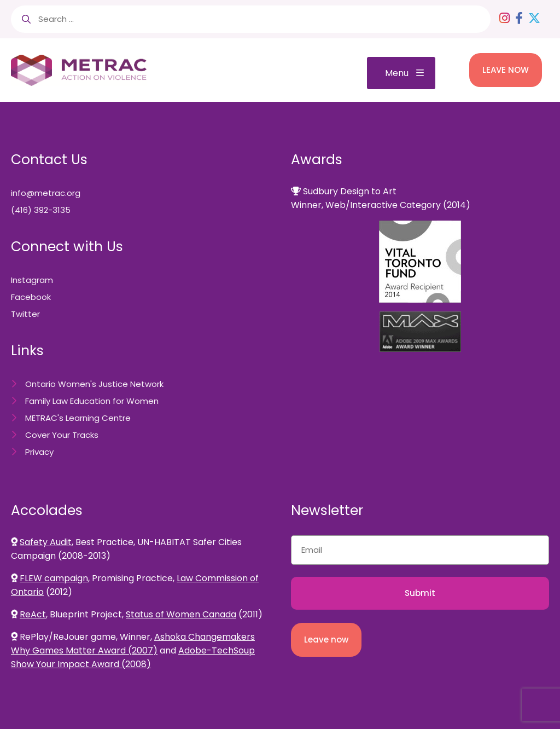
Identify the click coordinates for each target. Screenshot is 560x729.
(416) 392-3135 (41, 210)
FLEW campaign (54, 578)
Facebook (31, 297)
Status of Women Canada (181, 614)
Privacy (39, 452)
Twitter (25, 314)
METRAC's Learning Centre (78, 418)
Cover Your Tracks (62, 435)
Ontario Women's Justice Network (94, 384)
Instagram (32, 280)
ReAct (33, 614)
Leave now (326, 640)
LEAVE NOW (506, 70)
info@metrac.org (46, 193)
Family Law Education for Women (92, 401)
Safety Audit (46, 542)
